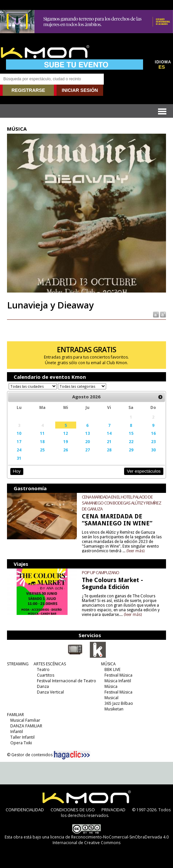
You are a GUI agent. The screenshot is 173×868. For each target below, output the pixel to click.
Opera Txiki (21, 743)
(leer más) (135, 551)
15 (131, 433)
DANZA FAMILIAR (26, 726)
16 (153, 433)
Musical (111, 698)
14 (109, 433)
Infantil (17, 732)
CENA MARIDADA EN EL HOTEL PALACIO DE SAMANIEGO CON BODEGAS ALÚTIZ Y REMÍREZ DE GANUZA (121, 503)
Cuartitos (46, 675)
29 (131, 450)
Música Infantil (118, 681)
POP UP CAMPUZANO (100, 572)
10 (19, 433)
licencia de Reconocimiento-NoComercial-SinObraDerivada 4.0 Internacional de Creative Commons (109, 840)
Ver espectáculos (144, 471)
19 (66, 441)
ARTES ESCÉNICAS (50, 664)
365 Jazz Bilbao (119, 703)
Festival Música (118, 675)
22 (131, 441)
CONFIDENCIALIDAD (25, 810)
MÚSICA (108, 664)
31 (19, 458)
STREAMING (18, 664)
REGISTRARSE (28, 90)
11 (42, 433)
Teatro (43, 669)
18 (42, 441)
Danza (43, 686)
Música (111, 686)
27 (87, 450)
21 (109, 441)
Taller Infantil (22, 737)
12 (66, 433)
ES (162, 67)
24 (19, 450)
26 (66, 450)
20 (87, 441)
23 (153, 441)
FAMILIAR (15, 715)
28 (109, 450)
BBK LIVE (112, 669)
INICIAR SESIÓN (80, 90)
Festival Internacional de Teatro (67, 681)
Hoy (17, 471)
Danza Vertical (50, 692)
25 (42, 450)
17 (19, 441)
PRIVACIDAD (113, 810)
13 (87, 433)
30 (153, 450)
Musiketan (114, 709)
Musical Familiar (25, 720)
